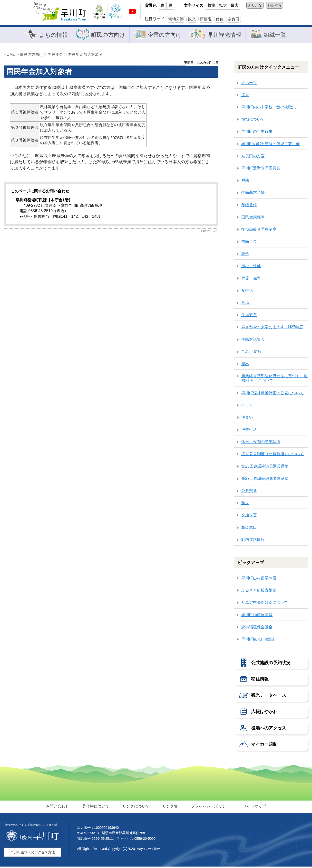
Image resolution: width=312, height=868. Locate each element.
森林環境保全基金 (257, 628)
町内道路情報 (253, 541)
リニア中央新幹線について (265, 604)
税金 (245, 255)
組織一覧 (277, 35)
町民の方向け (107, 35)
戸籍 (245, 182)
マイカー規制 (264, 745)
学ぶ (245, 304)
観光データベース (269, 697)
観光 (192, 19)
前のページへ (210, 232)
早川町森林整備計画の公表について (273, 394)
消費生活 (249, 431)
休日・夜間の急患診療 (261, 443)
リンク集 (170, 807)
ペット (247, 406)
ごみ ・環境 (252, 353)
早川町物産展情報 (257, 616)
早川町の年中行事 (257, 133)
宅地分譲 (176, 19)
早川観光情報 (225, 35)
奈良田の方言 (253, 157)
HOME (10, 56)
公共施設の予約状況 (271, 664)
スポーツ (249, 84)
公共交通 (249, 492)
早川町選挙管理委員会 (261, 169)
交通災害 (249, 516)
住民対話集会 (253, 341)
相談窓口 (249, 529)
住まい (247, 419)
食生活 (247, 292)
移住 (220, 19)
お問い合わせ (59, 807)
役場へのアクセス (269, 729)
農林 (245, 365)
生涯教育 (249, 316)
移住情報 (260, 680)
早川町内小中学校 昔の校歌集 (269, 108)
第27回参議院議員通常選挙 (265, 480)
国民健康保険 (253, 218)
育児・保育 (251, 279)
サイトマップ (253, 807)
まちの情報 (51, 35)
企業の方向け (165, 35)
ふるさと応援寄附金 (259, 592)
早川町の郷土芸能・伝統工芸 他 (271, 145)
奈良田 (234, 19)
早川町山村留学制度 (259, 579)
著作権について (97, 807)
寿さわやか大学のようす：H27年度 (272, 328)
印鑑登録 (249, 206)
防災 (245, 504)
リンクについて (136, 807)
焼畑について (253, 121)
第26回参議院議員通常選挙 (265, 467)
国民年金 (55, 56)
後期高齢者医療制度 (259, 231)
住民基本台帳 (253, 194)
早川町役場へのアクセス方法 (33, 854)
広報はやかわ (264, 713)
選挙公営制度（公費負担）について (273, 455)
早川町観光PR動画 (258, 640)
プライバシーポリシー (209, 807)
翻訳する (274, 5)
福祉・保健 (251, 267)
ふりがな (255, 5)
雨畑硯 (206, 19)
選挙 (245, 96)
